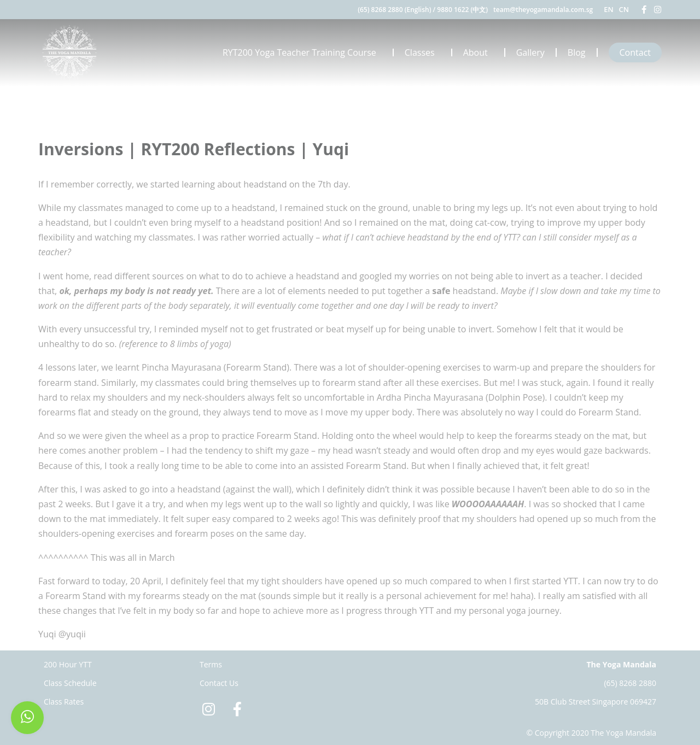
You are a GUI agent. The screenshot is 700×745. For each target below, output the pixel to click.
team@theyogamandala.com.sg (543, 10)
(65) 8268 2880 (630, 683)
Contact (635, 52)
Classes (422, 52)
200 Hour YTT (68, 664)
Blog (577, 52)
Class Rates (64, 702)
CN (624, 9)
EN (608, 9)
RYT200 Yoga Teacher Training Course (302, 52)
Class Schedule (70, 683)
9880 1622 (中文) (462, 10)
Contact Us (219, 683)
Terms (211, 664)
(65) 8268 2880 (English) (394, 10)
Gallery (530, 52)
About (478, 52)
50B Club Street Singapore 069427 (596, 702)
